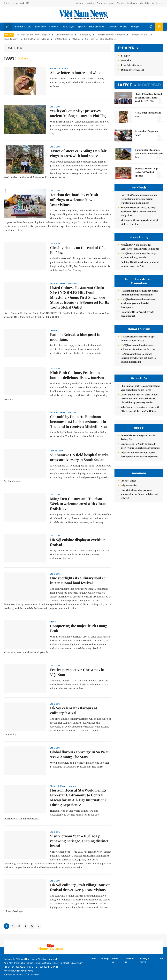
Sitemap (104, 959)
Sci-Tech (90, 39)
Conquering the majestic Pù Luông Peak (79, 628)
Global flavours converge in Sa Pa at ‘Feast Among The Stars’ (79, 754)
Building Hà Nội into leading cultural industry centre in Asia (140, 264)
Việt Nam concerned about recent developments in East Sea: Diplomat (139, 454)
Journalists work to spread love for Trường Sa (139, 437)
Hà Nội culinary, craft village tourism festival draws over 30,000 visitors (80, 887)
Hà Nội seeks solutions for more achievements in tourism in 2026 (138, 347)
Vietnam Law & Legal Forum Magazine (95, 3)
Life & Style (68, 27)
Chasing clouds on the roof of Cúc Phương (78, 250)
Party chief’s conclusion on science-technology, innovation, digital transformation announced (140, 199)
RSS (161, 959)
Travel (53, 622)
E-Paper (136, 27)
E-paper (126, 48)
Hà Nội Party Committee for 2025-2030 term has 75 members (138, 255)
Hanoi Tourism (11, 39)
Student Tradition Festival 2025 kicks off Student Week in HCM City (148, 98)
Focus (9, 35)
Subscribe (126, 60)
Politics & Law (23, 27)
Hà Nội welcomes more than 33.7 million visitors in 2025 (138, 339)
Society (54, 27)
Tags (18, 48)
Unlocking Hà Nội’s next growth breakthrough (137, 314)
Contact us (129, 960)
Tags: (10, 58)
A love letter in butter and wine (75, 73)
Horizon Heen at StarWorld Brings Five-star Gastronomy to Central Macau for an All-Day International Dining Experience (79, 797)
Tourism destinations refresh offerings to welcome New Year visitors (74, 200)
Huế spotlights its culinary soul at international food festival (77, 580)
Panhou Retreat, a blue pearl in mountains (75, 337)
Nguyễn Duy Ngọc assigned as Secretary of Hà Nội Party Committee (140, 247)
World (124, 27)
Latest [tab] (125, 85)
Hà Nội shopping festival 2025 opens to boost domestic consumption (139, 293)
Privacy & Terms (144, 960)
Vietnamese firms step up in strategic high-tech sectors (140, 222)
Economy (40, 27)
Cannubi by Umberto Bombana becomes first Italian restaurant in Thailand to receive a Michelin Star (79, 421)
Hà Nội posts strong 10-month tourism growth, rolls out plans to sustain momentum (138, 358)
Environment (97, 27)
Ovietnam (132, 3)
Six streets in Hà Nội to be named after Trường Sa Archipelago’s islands (140, 446)
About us (115, 960)
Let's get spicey (128, 481)
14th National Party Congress (36, 35)
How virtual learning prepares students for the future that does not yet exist (139, 494)
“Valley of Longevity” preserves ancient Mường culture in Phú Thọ (78, 113)
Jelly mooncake (129, 485)
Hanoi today (85, 35)
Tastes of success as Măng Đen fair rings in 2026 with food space (78, 153)
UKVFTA (76, 39)
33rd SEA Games (108, 39)
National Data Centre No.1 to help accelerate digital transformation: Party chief (138, 211)
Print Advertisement (132, 65)
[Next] (38, 926)
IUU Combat (61, 39)
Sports (82, 27)
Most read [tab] (149, 85)
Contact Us (158, 3)
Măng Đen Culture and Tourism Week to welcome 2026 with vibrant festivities (79, 504)
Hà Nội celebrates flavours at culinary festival (74, 710)
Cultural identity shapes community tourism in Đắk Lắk (149, 153)
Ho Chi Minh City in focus (37, 39)
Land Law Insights (140, 35)
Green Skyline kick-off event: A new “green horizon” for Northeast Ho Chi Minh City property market (139, 398)
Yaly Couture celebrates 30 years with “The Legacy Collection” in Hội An (140, 409)
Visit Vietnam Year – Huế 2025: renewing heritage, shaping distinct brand (79, 841)
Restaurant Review (59, 69)
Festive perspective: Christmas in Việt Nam (77, 672)
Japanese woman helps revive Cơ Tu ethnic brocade (147, 172)
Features (54, 330)
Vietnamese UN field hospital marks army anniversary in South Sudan (79, 457)
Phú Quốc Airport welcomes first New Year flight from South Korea (140, 388)
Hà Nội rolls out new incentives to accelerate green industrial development (138, 303)
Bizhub (120, 3)
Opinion (112, 27)
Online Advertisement (132, 70)
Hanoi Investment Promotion (111, 35)
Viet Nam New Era (65, 35)
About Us (144, 3)
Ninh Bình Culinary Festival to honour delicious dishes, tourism (77, 375)
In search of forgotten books (146, 133)
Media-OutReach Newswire (64, 283)
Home (10, 48)
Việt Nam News (83, 15)
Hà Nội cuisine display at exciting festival (77, 542)
